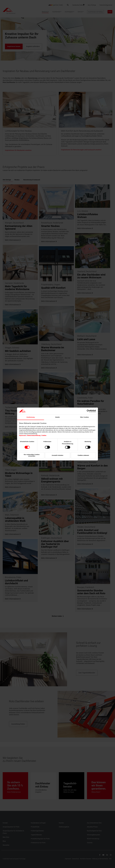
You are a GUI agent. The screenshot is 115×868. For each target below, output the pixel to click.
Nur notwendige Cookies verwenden (32, 455)
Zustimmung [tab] (31, 417)
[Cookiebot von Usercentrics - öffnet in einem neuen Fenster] (88, 411)
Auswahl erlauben (57, 455)
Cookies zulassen (83, 455)
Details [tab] (57, 417)
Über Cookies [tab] (84, 417)
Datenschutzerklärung (34, 435)
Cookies (44, 435)
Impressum (23, 435)
